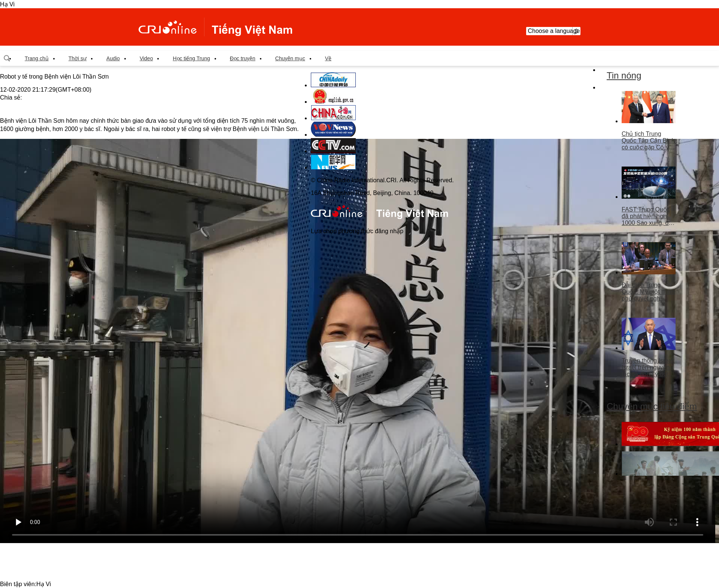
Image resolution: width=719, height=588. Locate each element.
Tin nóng (624, 75)
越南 (215, 27)
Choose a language (553, 31)
